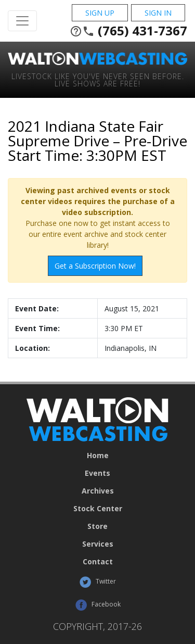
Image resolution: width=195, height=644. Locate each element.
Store (97, 526)
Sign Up (100, 13)
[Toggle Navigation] (22, 21)
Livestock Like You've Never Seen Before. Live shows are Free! (98, 79)
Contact (98, 562)
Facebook (98, 605)
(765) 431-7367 (128, 31)
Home (98, 456)
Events (97, 473)
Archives (98, 491)
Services (98, 544)
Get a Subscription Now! (95, 266)
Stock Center (98, 509)
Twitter (97, 582)
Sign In (158, 13)
